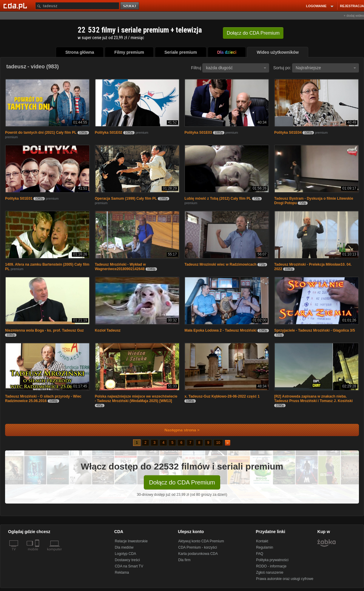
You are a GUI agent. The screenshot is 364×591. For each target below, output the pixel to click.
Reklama (122, 572)
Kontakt (262, 541)
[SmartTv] (38, 553)
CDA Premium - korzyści (198, 547)
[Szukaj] (77, 6)
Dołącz (253, 33)
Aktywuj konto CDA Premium (201, 541)
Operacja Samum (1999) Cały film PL (126, 198)
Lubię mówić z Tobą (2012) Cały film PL (218, 198)
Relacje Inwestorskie (131, 541)
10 (218, 443)
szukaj (130, 6)
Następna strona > (178, 430)
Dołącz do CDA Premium (182, 482)
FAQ (260, 554)
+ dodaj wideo (354, 16)
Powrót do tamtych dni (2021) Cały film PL (41, 133)
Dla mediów (124, 547)
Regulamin (264, 547)
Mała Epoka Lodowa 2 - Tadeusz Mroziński (220, 330)
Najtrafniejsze (326, 68)
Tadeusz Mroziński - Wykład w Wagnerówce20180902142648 (120, 267)
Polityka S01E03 (198, 133)
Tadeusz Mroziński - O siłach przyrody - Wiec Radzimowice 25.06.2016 (43, 399)
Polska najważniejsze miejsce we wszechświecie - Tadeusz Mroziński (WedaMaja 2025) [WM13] (136, 399)
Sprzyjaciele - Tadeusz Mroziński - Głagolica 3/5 (315, 330)
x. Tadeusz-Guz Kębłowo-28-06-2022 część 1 (222, 396)
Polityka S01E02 (109, 133)
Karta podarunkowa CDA (198, 554)
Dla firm (184, 560)
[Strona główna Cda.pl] (16, 6)
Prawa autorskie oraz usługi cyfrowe (285, 579)
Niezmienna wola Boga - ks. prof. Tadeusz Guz (44, 330)
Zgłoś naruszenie (270, 572)
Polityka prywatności (272, 560)
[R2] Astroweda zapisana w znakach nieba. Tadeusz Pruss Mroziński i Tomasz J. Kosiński (313, 399)
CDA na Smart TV (129, 566)
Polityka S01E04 (288, 133)
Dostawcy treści (127, 560)
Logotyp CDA (125, 554)
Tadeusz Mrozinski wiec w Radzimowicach (220, 264)
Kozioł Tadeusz (108, 330)
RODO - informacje (271, 566)
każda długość (236, 68)
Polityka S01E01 (19, 198)
